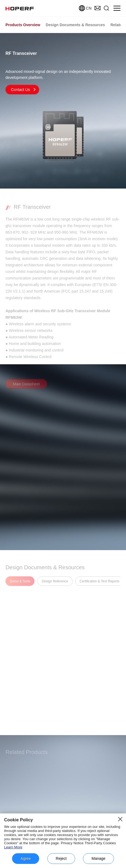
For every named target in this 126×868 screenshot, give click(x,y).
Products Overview (23, 25)
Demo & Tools (20, 584)
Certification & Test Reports (100, 584)
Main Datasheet (26, 387)
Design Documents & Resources (75, 25)
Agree (26, 858)
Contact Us (24, 90)
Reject (61, 858)
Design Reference (55, 584)
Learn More (13, 847)
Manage (98, 858)
